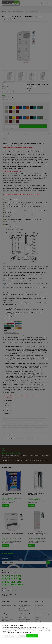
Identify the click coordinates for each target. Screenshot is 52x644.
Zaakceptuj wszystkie (32, 636)
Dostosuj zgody (22, 636)
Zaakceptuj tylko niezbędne (9, 636)
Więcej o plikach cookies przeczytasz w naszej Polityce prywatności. (18, 632)
